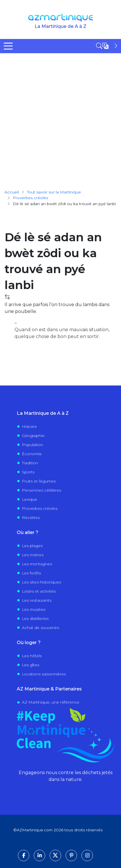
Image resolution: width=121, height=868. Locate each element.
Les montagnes (37, 564)
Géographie (33, 436)
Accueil (12, 192)
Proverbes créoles (40, 508)
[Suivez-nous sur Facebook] (24, 855)
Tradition (30, 463)
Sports (28, 472)
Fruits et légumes (39, 481)
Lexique (30, 499)
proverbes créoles (30, 198)
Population (33, 445)
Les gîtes (31, 665)
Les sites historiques (41, 582)
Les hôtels (32, 656)
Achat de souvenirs (40, 628)
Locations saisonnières (44, 674)
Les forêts (31, 573)
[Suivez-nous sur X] (55, 855)
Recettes (31, 517)
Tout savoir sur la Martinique (54, 192)
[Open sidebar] (107, 46)
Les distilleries (35, 618)
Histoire (29, 426)
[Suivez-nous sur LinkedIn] (39, 855)
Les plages (32, 546)
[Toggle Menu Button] (8, 46)
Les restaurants (37, 600)
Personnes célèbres (41, 490)
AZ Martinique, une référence (51, 702)
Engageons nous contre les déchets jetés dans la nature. (66, 776)
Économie (32, 454)
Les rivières (33, 555)
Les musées (34, 609)
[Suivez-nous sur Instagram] (87, 855)
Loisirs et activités (39, 591)
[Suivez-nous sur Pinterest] (71, 855)
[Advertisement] (60, 117)
